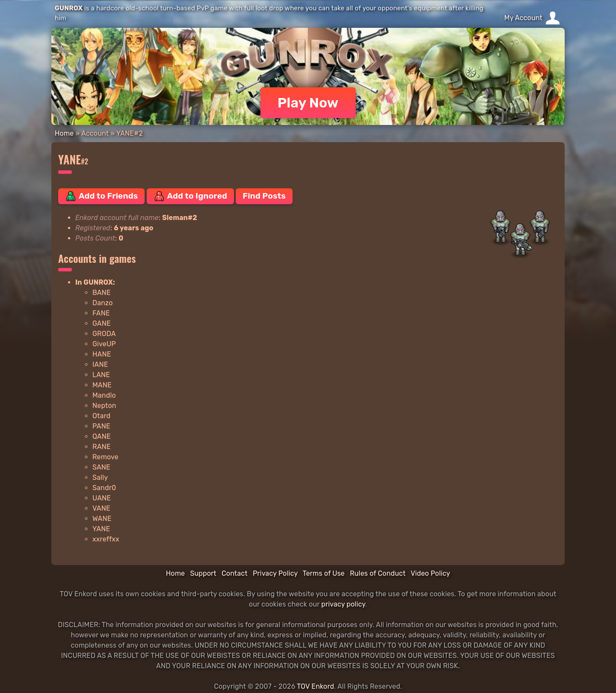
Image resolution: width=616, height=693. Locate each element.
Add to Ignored (191, 196)
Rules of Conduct (378, 573)
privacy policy (343, 604)
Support (203, 573)
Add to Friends (101, 196)
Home (64, 133)
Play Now (308, 103)
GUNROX (69, 8)
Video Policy (430, 573)
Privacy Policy (275, 573)
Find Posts (264, 196)
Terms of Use (324, 573)
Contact (235, 573)
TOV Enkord (315, 686)
